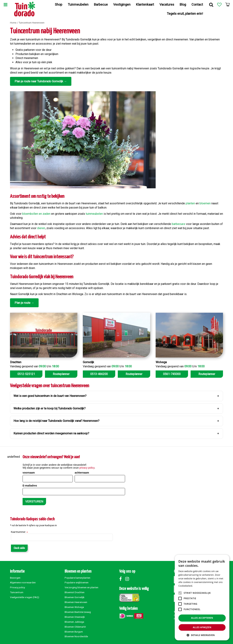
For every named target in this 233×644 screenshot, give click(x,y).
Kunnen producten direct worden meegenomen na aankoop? (51, 433)
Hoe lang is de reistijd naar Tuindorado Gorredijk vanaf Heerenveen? (56, 421)
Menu (5, 5)
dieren (41, 228)
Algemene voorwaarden (23, 582)
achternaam (82, 473)
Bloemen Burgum (74, 632)
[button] (202, 635)
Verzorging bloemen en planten (81, 587)
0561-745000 (172, 374)
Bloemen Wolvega (74, 607)
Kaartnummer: (19, 532)
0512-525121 (26, 374)
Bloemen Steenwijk (75, 617)
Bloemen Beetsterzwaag (78, 612)
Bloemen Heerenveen (76, 602)
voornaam (29, 473)
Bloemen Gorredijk (75, 597)
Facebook (122, 579)
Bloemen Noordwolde (76, 636)
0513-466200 (99, 374)
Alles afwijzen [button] (202, 627)
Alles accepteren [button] (202, 618)
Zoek (211, 5)
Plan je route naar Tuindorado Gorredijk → (41, 81)
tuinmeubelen (94, 214)
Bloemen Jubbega (74, 622)
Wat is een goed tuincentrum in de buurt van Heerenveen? (50, 396)
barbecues (179, 224)
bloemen (205, 203)
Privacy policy (17, 587)
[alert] (202, 598)
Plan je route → (24, 303)
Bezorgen (15, 578)
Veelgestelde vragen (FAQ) (25, 597)
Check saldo (19, 548)
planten (190, 203)
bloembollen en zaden (36, 214)
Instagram (128, 579)
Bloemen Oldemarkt (75, 627)
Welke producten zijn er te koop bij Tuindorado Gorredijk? (50, 408)
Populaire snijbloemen (77, 582)
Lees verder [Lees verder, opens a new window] (200, 586)
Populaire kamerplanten (77, 578)
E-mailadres (30, 486)
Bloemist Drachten (75, 592)
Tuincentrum (17, 592)
